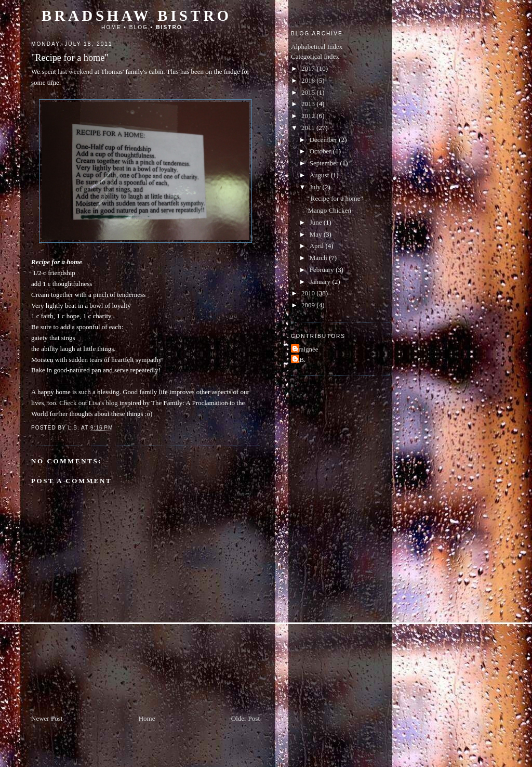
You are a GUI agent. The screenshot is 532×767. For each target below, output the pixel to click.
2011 (309, 128)
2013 (309, 104)
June (317, 222)
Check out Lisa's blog (88, 403)
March (319, 258)
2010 (309, 293)
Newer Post (47, 718)
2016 (309, 80)
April (318, 246)
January (321, 282)
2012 (309, 116)
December (324, 140)
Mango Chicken (329, 210)
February (323, 270)
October (321, 151)
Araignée (306, 349)
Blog (139, 27)
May (317, 234)
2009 (309, 305)
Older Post (245, 718)
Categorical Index (315, 56)
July (316, 187)
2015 (309, 92)
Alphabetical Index (317, 47)
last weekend (75, 71)
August (320, 175)
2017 (309, 68)
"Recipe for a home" (335, 198)
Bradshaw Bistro (137, 16)
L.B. (300, 360)
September (325, 163)
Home (111, 27)
